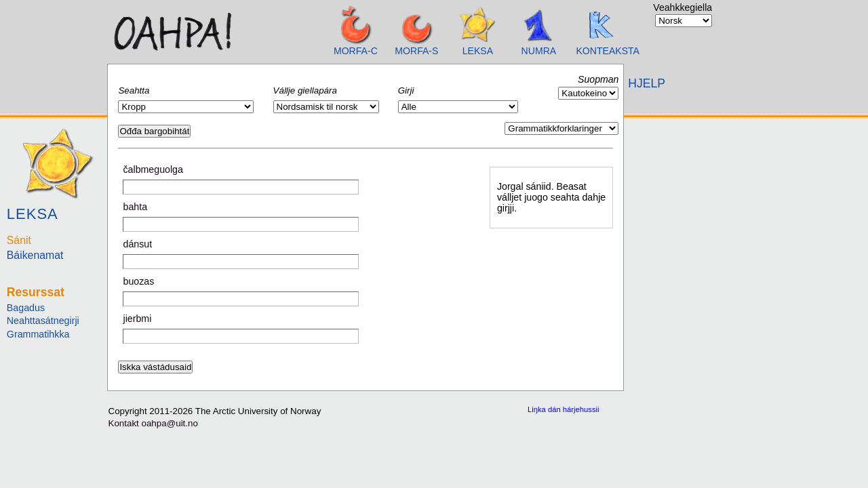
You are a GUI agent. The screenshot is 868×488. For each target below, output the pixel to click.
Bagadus (26, 308)
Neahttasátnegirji (43, 321)
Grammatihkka (38, 334)
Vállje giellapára (305, 90)
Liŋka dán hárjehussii (564, 409)
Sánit (19, 240)
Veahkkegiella (683, 7)
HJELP (647, 83)
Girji (406, 90)
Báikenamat (35, 255)
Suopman (598, 79)
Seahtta (134, 90)
